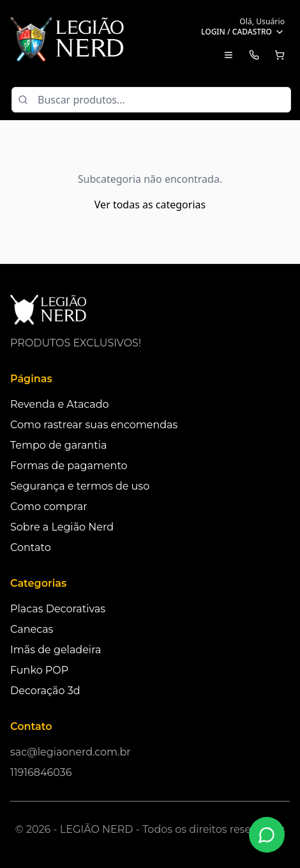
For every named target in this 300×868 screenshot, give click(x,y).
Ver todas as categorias (150, 205)
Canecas (32, 629)
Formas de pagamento (69, 466)
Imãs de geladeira (56, 650)
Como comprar (49, 507)
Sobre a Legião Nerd (62, 527)
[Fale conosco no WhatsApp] (267, 835)
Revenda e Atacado (60, 404)
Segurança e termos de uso (80, 486)
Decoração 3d (45, 691)
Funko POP (39, 670)
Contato (31, 547)
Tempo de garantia (58, 445)
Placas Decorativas (58, 609)
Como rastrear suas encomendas (94, 425)
